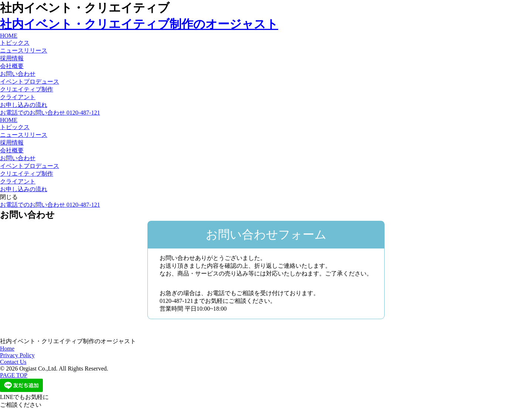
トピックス (15, 43)
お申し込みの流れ (24, 105)
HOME (9, 36)
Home (7, 349)
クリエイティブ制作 (27, 89)
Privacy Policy (17, 355)
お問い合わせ (18, 74)
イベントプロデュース (30, 82)
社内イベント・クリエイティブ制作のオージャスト (139, 24)
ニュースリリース (24, 50)
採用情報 (12, 58)
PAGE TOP (14, 375)
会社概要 (12, 66)
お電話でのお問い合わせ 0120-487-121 (50, 113)
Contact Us (13, 362)
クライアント (18, 97)
